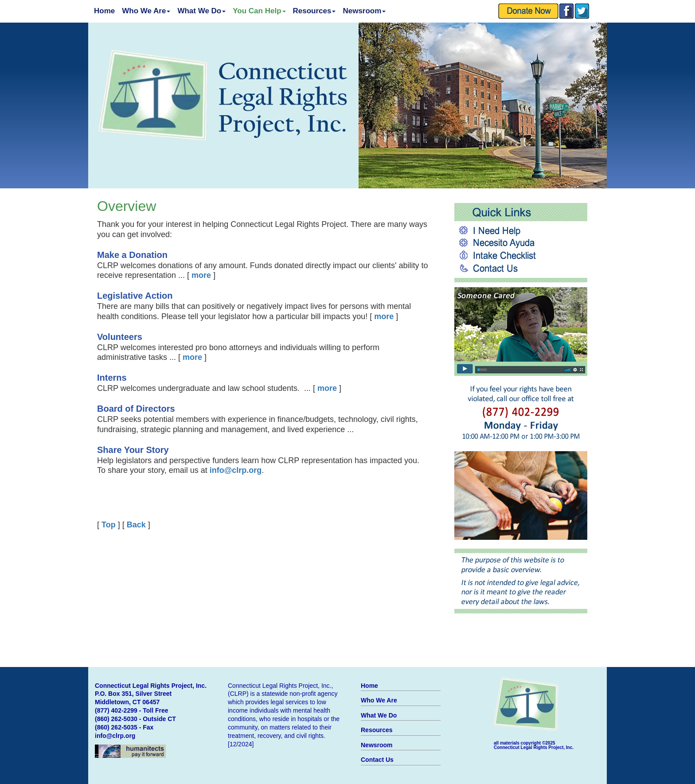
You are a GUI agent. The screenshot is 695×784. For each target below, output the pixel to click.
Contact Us (377, 760)
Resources (314, 11)
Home (104, 11)
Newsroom (364, 11)
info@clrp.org (115, 736)
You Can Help (259, 11)
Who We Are (146, 11)
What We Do (201, 11)
